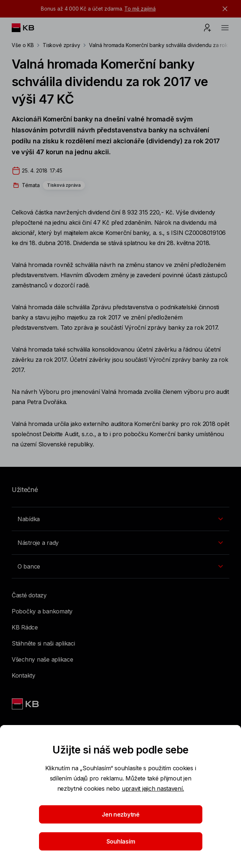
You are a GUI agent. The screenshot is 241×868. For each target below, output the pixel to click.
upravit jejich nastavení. (153, 788)
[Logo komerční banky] (29, 28)
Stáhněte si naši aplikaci (43, 643)
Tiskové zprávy (61, 45)
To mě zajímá (140, 9)
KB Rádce (25, 627)
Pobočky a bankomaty (42, 611)
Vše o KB (23, 45)
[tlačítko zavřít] (223, 9)
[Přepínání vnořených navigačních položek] (120, 519)
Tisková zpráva (64, 185)
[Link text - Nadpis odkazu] (26, 704)
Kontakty (24, 675)
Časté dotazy (29, 595)
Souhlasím (120, 841)
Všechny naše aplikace (42, 659)
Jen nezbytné (121, 814)
